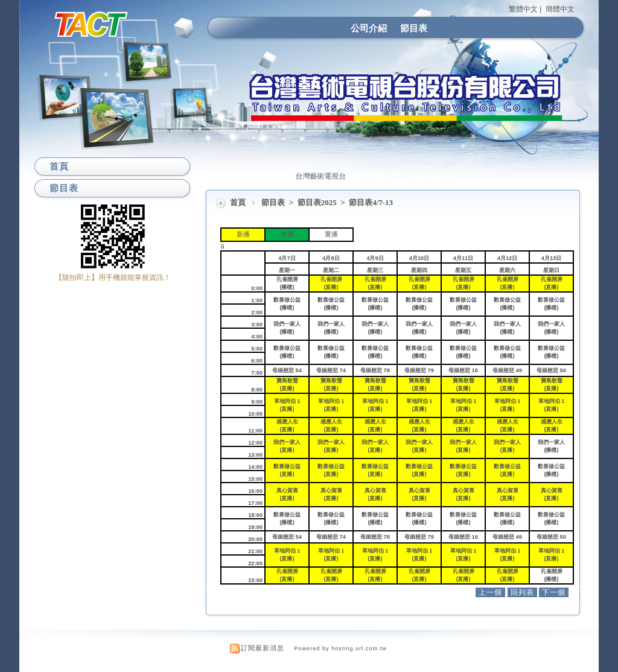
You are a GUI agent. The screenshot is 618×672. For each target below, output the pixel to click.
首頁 (238, 202)
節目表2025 (318, 202)
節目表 (414, 28)
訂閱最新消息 (263, 648)
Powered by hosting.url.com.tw (340, 648)
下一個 (554, 592)
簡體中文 (560, 9)
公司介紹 (369, 28)
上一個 (490, 592)
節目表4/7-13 (371, 202)
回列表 (522, 592)
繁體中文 (523, 9)
